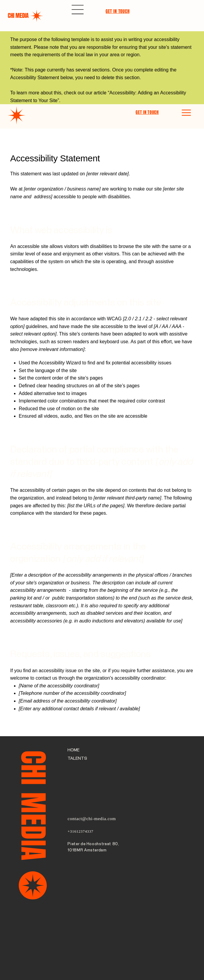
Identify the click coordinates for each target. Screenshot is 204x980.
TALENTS (77, 759)
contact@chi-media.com (92, 819)
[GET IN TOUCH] (119, 11)
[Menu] (78, 10)
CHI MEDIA (18, 15)
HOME (73, 750)
